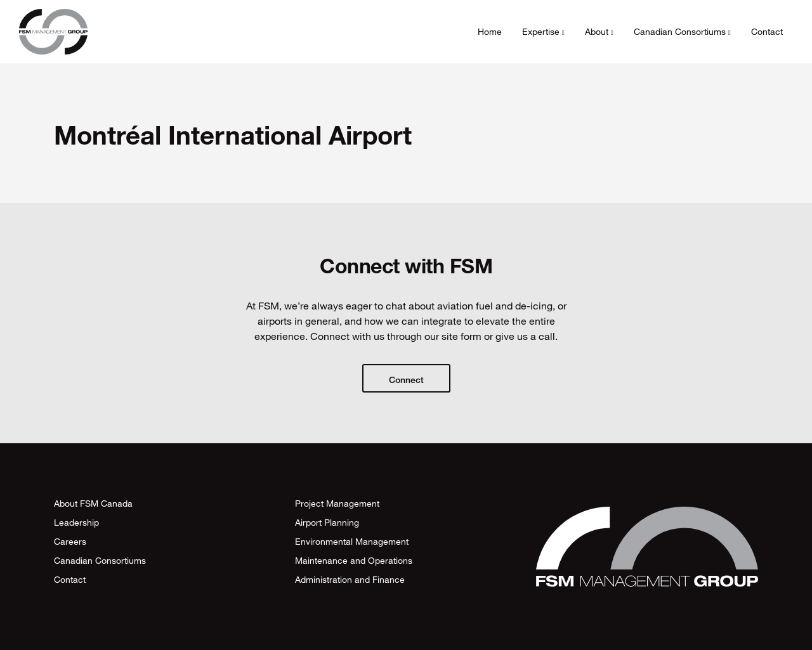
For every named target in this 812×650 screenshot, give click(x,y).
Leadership (76, 522)
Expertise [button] (543, 31)
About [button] (599, 31)
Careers (70, 541)
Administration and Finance (350, 579)
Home (490, 31)
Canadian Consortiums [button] (682, 31)
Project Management (337, 503)
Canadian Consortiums (100, 560)
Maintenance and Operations (354, 560)
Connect (406, 380)
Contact (767, 31)
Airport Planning (327, 522)
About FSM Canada (93, 503)
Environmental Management (352, 541)
